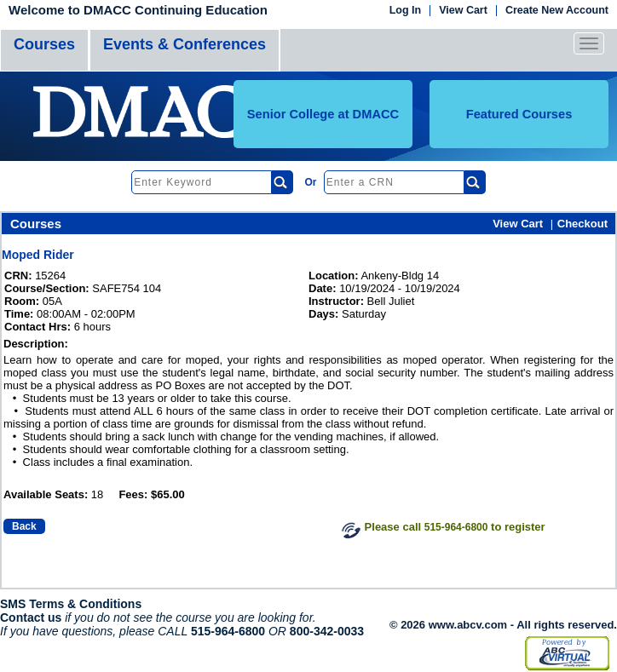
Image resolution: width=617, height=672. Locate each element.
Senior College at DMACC (323, 114)
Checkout (582, 224)
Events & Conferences (185, 44)
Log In (406, 11)
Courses (44, 44)
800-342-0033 (327, 631)
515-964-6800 (456, 527)
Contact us (31, 617)
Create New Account (557, 11)
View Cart (463, 11)
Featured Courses (519, 114)
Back (24, 526)
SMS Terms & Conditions (71, 604)
